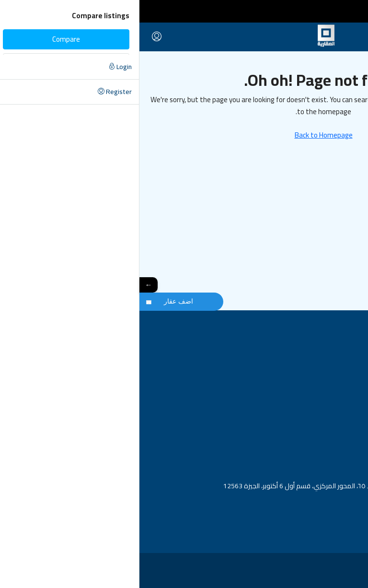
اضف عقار (39, 301)
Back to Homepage (184, 135)
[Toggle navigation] (354, 11)
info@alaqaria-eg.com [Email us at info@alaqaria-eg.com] (326, 502)
